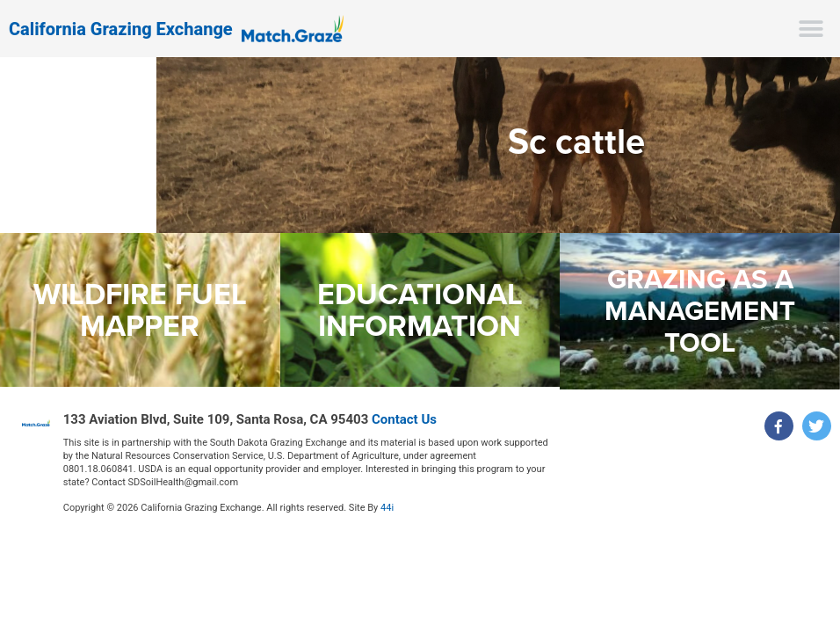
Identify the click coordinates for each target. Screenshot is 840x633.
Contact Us (404, 419)
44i (387, 508)
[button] (811, 29)
